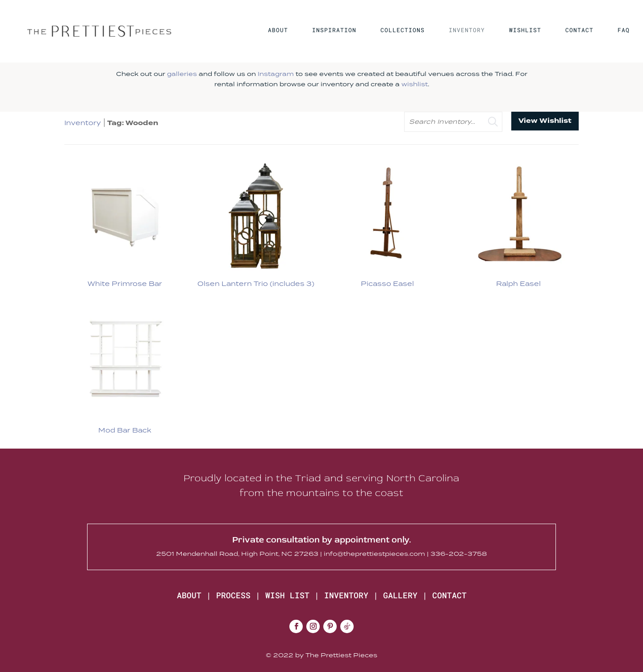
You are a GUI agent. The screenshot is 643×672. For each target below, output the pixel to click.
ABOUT (278, 30)
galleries (182, 74)
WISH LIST (287, 595)
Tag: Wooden (133, 123)
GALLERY (400, 595)
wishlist (415, 84)
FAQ (624, 30)
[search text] (453, 122)
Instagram (276, 74)
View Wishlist (545, 121)
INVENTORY (467, 30)
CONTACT (579, 30)
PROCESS (233, 595)
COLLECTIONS (403, 30)
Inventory (83, 123)
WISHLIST (525, 30)
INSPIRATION (334, 30)
